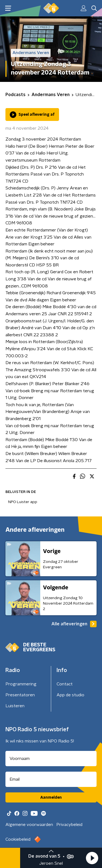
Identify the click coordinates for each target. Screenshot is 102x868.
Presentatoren (20, 695)
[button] (92, 858)
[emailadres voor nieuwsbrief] (51, 779)
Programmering (21, 684)
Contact (65, 684)
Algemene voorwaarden (29, 825)
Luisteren (15, 706)
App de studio (70, 695)
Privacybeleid (69, 825)
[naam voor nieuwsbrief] (51, 759)
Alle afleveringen (74, 624)
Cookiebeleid (18, 839)
